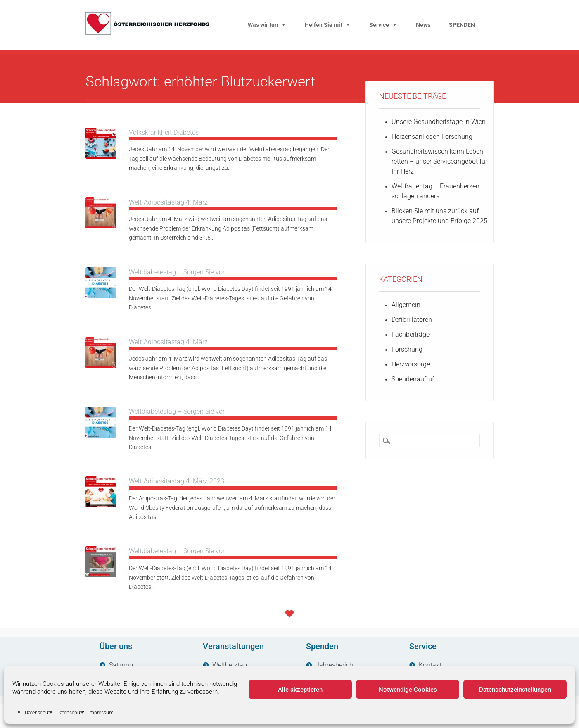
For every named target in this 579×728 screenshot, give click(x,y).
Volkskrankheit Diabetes (164, 132)
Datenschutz (39, 713)
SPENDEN (462, 25)
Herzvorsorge (411, 364)
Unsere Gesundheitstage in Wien (439, 122)
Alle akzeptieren (300, 690)
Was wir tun (267, 25)
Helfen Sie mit (328, 25)
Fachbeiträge (411, 334)
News (423, 25)
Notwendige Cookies (408, 690)
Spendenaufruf (413, 379)
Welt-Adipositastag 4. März (168, 202)
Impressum (101, 713)
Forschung (407, 349)
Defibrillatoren (412, 320)
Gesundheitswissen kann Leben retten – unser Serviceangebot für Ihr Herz (439, 161)
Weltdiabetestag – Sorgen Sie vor (177, 272)
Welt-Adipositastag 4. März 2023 (177, 481)
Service (383, 25)
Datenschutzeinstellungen (515, 690)
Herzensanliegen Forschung (432, 137)
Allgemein (406, 305)
